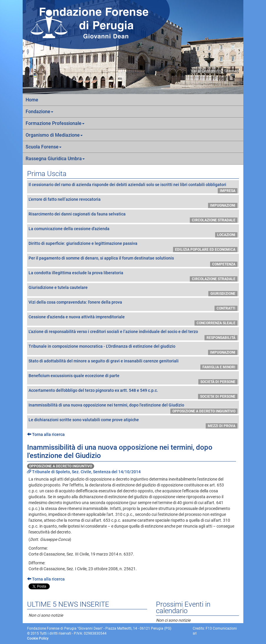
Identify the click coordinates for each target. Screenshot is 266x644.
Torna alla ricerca (46, 434)
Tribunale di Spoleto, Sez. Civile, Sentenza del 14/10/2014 (84, 472)
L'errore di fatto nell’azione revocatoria (65, 199)
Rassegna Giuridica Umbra (55, 159)
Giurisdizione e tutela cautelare (58, 287)
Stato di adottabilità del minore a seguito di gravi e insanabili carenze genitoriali (104, 361)
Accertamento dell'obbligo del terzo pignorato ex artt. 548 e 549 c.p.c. (93, 390)
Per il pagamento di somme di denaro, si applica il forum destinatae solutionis (101, 258)
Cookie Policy (38, 638)
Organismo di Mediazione (54, 135)
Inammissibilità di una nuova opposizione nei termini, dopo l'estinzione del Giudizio (106, 405)
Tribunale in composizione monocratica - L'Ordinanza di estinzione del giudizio (102, 346)
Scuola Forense (44, 147)
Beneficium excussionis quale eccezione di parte (74, 376)
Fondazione (39, 112)
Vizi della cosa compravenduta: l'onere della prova (75, 302)
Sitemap (231, 71)
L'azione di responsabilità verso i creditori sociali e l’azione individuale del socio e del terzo (113, 332)
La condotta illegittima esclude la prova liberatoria (76, 273)
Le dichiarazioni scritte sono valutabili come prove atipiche (84, 420)
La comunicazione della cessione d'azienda (69, 229)
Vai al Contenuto (206, 71)
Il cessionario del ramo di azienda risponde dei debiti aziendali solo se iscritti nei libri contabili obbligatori (127, 185)
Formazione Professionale (55, 123)
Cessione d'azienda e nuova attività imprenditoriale (77, 317)
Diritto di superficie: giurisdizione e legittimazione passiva (83, 243)
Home (32, 100)
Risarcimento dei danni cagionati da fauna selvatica (77, 214)
